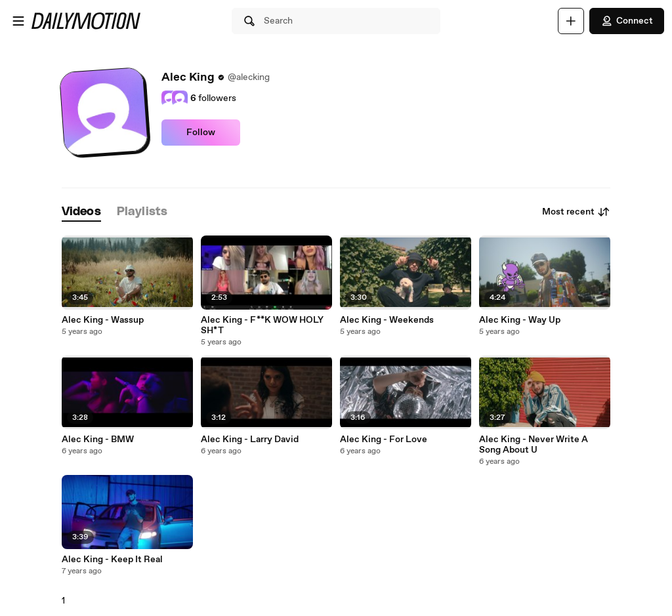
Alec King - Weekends (387, 320)
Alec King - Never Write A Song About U (534, 445)
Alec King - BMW (98, 440)
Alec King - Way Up (520, 320)
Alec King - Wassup (103, 320)
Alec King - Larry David (250, 440)
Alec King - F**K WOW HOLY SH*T (262, 325)
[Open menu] (18, 21)
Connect (627, 21)
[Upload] (571, 21)
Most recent (576, 212)
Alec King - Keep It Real (112, 560)
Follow (201, 133)
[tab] (81, 212)
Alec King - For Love (384, 440)
